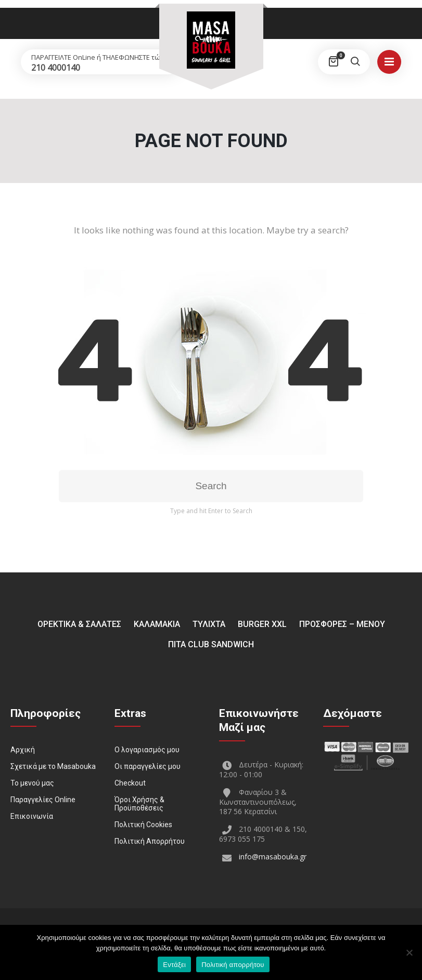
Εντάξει (174, 965)
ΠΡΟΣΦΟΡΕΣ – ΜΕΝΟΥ (342, 624)
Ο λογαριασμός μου (147, 750)
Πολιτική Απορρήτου (150, 841)
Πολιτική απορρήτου (233, 965)
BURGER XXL (262, 624)
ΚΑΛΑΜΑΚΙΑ (157, 624)
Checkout (130, 783)
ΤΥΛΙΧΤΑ (209, 624)
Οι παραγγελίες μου (148, 766)
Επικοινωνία (32, 816)
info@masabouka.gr (273, 857)
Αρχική (23, 750)
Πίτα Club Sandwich (211, 644)
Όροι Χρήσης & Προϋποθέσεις (139, 804)
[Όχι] (409, 952)
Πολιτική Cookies (143, 825)
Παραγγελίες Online (43, 800)
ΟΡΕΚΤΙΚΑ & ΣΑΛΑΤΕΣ (79, 624)
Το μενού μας (32, 783)
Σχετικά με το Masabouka (53, 766)
